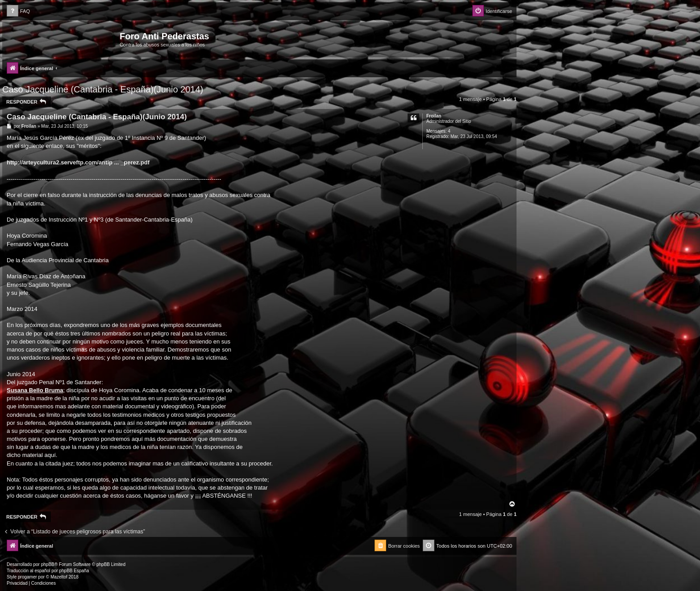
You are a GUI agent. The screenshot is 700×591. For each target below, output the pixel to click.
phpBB (48, 564)
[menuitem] (18, 11)
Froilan (434, 116)
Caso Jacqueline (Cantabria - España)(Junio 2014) (103, 89)
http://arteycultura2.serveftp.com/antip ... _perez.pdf (78, 162)
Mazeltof (59, 577)
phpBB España (74, 571)
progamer (27, 577)
